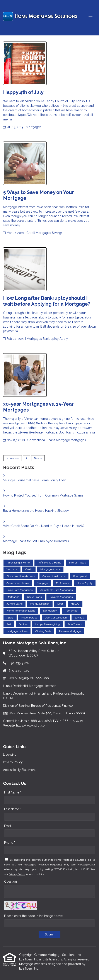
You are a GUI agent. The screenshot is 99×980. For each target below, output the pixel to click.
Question (10, 882)
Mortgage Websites (33, 964)
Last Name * (13, 809)
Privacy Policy (17, 874)
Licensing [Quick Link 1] (10, 755)
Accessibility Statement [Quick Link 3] (19, 770)
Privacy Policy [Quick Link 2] (13, 762)
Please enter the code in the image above (33, 916)
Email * (9, 826)
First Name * (13, 792)
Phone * (10, 843)
